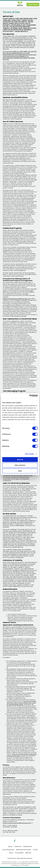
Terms (11, 853)
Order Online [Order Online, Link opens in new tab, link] (33, 4)
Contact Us (18, 846)
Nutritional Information (24, 850)
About (10, 846)
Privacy (35, 850)
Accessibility (19, 853)
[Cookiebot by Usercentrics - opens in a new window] (29, 396)
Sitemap (28, 853)
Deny (20, 471)
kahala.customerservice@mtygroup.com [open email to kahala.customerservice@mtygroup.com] (17, 823)
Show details (30, 454)
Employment (28, 846)
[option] (4, 4)
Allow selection (20, 465)
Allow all (20, 460)
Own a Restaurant (8, 850)
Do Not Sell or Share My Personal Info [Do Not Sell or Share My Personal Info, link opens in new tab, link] (20, 858)
